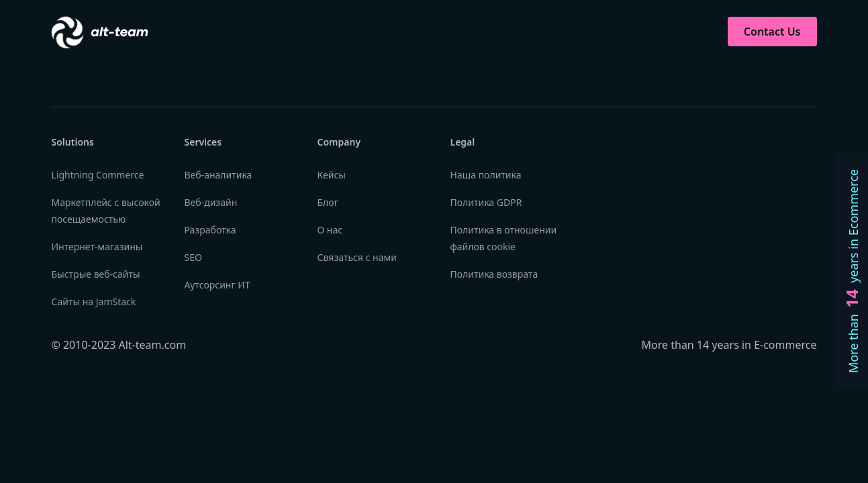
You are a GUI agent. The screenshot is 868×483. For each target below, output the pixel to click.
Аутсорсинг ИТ (218, 285)
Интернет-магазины (97, 247)
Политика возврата (494, 274)
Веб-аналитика (219, 175)
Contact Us (772, 32)
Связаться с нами (357, 257)
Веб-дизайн (211, 202)
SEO (193, 257)
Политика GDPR (486, 202)
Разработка (210, 230)
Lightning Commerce (98, 175)
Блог (328, 202)
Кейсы (332, 175)
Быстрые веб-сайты (96, 274)
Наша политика (486, 175)
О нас (330, 230)
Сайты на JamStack (94, 302)
